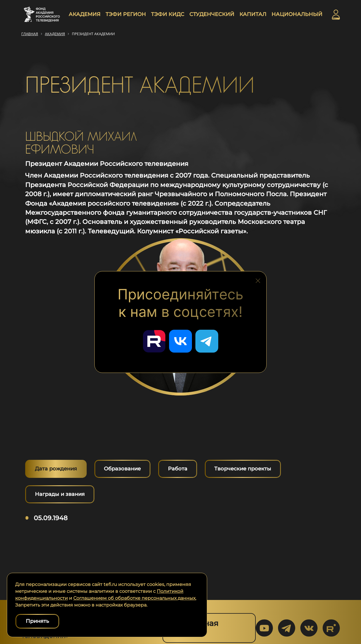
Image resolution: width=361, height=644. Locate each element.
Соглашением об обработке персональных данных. (135, 598)
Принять (37, 621)
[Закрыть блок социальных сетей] (258, 279)
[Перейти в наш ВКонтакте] (180, 341)
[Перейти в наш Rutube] (154, 341)
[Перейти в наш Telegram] (207, 341)
